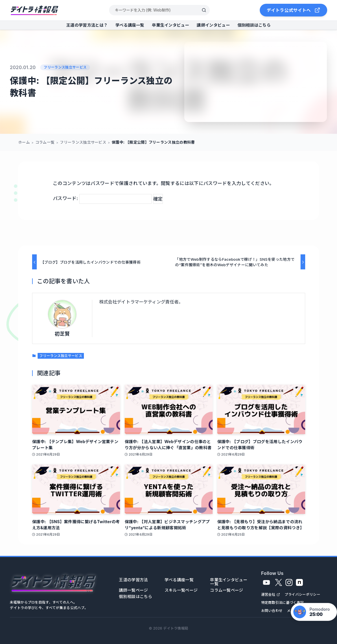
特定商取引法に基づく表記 (283, 603)
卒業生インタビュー (171, 25)
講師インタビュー (213, 25)
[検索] (204, 10)
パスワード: (102, 198)
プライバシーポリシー (302, 595)
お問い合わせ (272, 611)
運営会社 (268, 595)
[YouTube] (266, 582)
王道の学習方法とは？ (87, 25)
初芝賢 (62, 334)
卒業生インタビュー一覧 (229, 582)
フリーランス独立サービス (65, 67)
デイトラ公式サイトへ (293, 10)
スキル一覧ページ (181, 590)
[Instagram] (289, 582)
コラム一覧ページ (226, 590)
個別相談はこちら (254, 25)
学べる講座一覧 (130, 25)
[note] (299, 582)
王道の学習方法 (133, 580)
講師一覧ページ (133, 590)
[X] (279, 582)
